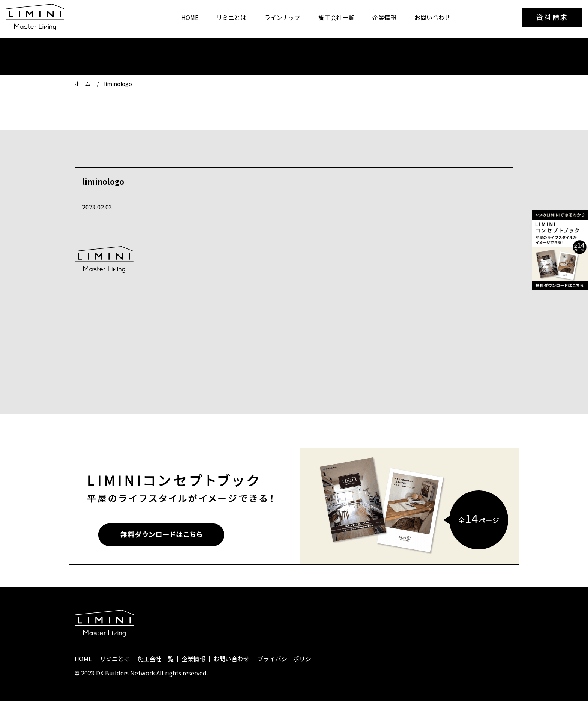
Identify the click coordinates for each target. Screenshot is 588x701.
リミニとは (231, 17)
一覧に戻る (294, 361)
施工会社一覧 (336, 17)
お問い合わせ (432, 17)
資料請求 (552, 17)
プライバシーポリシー (287, 659)
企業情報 (384, 17)
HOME (190, 17)
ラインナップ (282, 17)
